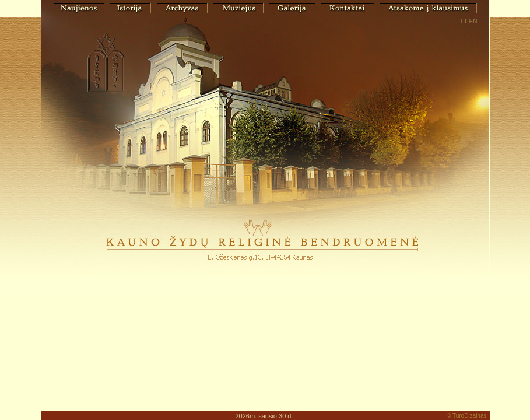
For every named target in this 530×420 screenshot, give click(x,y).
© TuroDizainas (467, 416)
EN (473, 21)
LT (464, 21)
